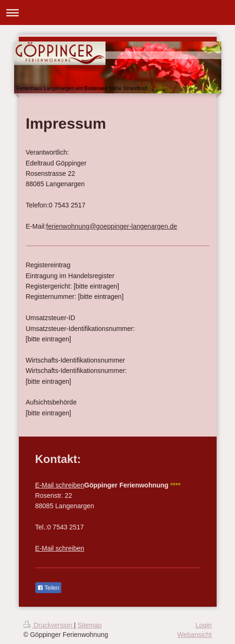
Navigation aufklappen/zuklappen (117, 12)
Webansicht (195, 635)
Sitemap (90, 625)
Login (203, 625)
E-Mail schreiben (60, 485)
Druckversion (49, 625)
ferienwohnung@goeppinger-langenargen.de (112, 226)
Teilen (48, 588)
